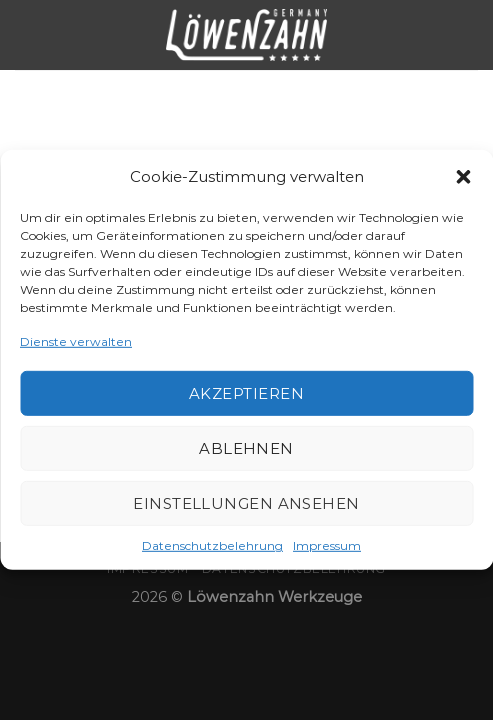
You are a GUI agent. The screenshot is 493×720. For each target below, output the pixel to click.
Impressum (327, 545)
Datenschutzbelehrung (212, 545)
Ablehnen (246, 448)
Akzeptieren (246, 393)
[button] (463, 177)
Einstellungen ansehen (246, 503)
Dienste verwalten (76, 341)
